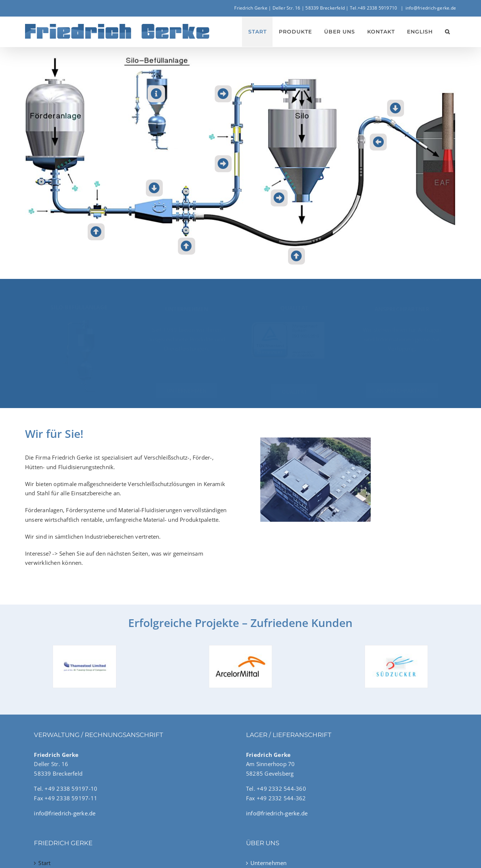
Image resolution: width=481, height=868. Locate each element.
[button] (447, 32)
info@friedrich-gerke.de (431, 8)
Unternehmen (268, 863)
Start (44, 863)
